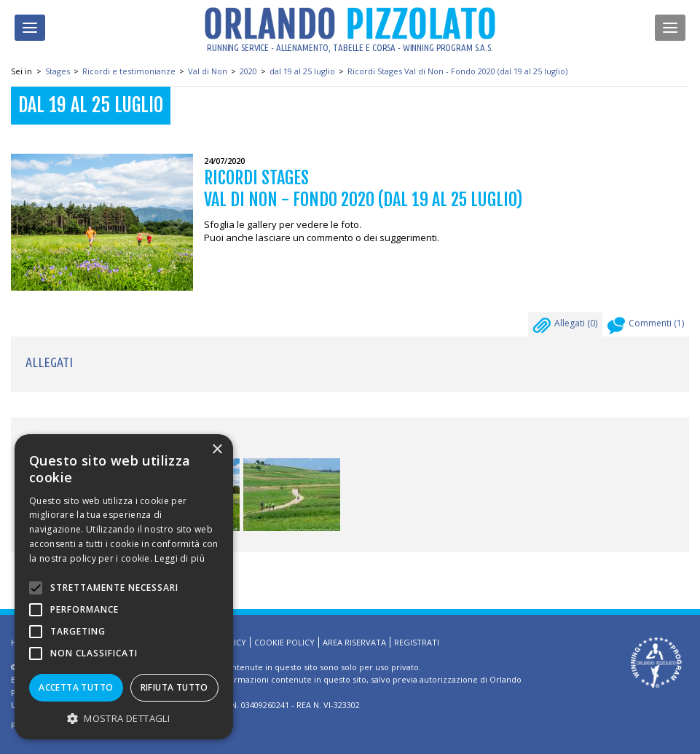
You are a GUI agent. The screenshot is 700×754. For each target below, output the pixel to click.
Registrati (417, 642)
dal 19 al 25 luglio (302, 71)
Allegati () (565, 327)
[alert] (124, 587)
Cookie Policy (284, 642)
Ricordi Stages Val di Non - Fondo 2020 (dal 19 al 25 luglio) (457, 71)
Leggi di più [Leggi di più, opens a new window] (180, 558)
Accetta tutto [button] (76, 687)
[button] (124, 718)
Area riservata (354, 642)
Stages (58, 71)
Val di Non (208, 71)
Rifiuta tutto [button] (174, 687)
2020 (248, 71)
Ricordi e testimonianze (129, 71)
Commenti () (646, 327)
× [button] (217, 450)
